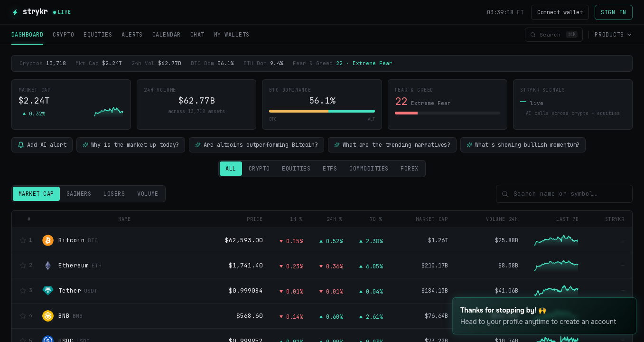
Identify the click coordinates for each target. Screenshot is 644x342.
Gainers (79, 194)
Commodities (369, 169)
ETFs (330, 169)
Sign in (614, 12)
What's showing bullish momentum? (523, 145)
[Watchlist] (23, 240)
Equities (296, 169)
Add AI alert (42, 145)
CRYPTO (63, 35)
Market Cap (36, 194)
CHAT (197, 35)
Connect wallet (560, 12)
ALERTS (132, 35)
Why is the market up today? (131, 145)
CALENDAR (167, 35)
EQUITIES (98, 35)
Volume (148, 194)
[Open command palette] (554, 35)
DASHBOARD (27, 38)
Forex (409, 169)
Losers (114, 194)
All (231, 169)
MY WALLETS (232, 35)
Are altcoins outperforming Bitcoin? (257, 145)
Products (614, 35)
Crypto (259, 169)
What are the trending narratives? (392, 145)
